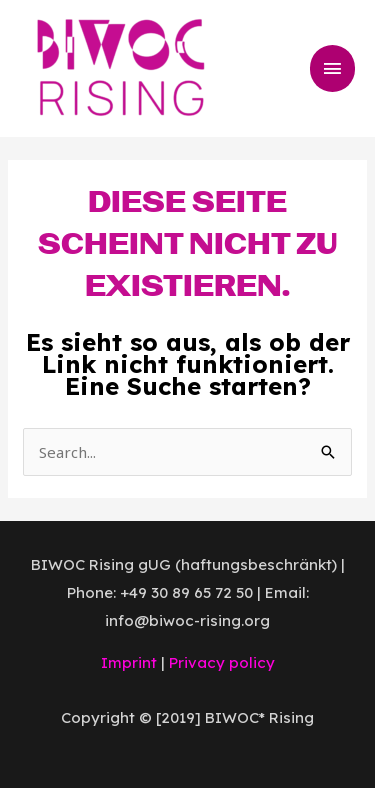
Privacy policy (222, 662)
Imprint (129, 662)
